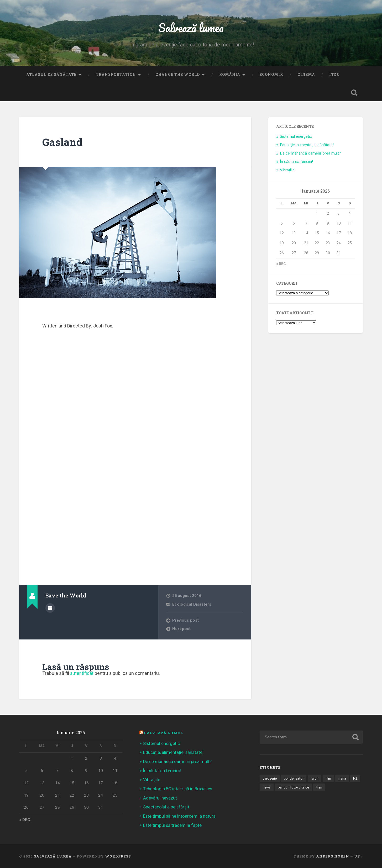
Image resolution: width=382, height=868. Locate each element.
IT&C (334, 75)
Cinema (306, 75)
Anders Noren (333, 856)
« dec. (281, 264)
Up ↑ (359, 856)
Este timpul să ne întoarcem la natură (180, 816)
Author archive (50, 608)
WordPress (118, 856)
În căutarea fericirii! (296, 162)
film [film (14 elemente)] (330, 779)
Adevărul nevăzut (160, 798)
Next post (181, 629)
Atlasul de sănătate (51, 75)
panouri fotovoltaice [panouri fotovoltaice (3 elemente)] (305, 788)
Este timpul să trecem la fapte (173, 825)
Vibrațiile (287, 171)
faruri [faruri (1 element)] (316, 779)
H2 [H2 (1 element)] (265, 788)
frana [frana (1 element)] (344, 779)
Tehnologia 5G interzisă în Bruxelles (178, 789)
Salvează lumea (191, 28)
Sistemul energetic (296, 137)
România (230, 75)
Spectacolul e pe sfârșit (166, 807)
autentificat (82, 674)
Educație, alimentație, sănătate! (307, 145)
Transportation (116, 75)
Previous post (186, 621)
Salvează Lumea (164, 733)
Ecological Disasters (192, 605)
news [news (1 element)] (278, 788)
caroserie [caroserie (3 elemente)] (270, 779)
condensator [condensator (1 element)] (294, 779)
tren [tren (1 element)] (331, 788)
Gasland (63, 142)
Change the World (178, 75)
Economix (271, 75)
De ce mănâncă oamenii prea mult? (310, 154)
